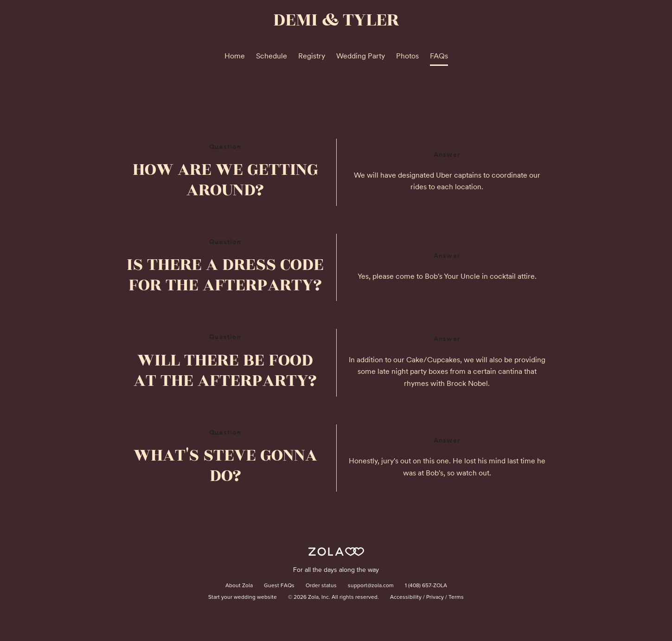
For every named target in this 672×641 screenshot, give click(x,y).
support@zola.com (371, 586)
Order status (321, 586)
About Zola (239, 586)
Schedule (272, 56)
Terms (456, 597)
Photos (407, 56)
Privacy (435, 597)
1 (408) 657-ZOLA (426, 586)
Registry (312, 56)
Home (235, 56)
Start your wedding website (243, 597)
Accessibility (406, 597)
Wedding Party (361, 56)
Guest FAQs (279, 586)
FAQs (439, 56)
